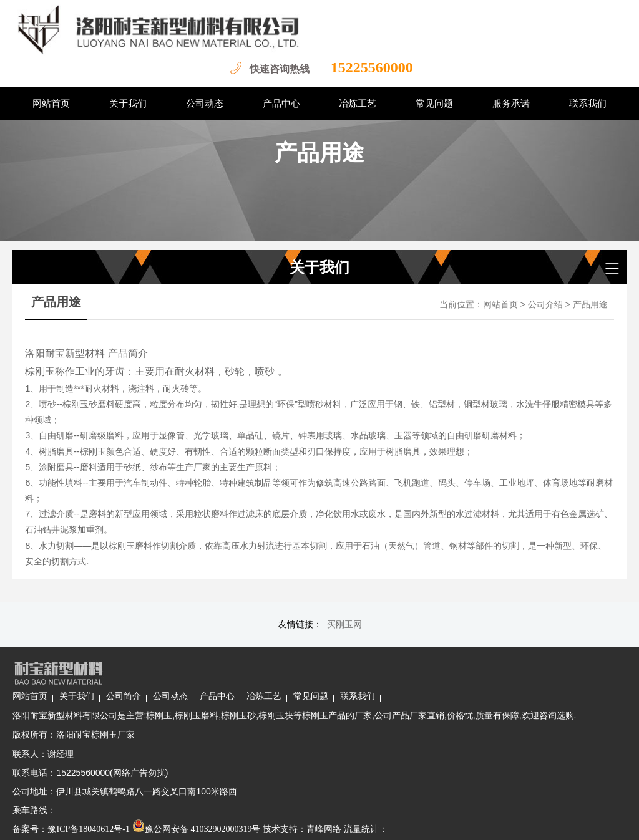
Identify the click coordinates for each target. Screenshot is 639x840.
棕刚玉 (263, 689)
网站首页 (500, 305)
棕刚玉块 (380, 689)
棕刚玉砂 (343, 689)
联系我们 (462, 669)
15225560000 (364, 67)
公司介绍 (545, 305)
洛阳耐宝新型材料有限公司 (170, 689)
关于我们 (181, 669)
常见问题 (415, 669)
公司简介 (228, 669)
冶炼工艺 (368, 669)
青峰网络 (429, 821)
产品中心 (321, 669)
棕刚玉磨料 (301, 689)
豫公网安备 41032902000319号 (301, 821)
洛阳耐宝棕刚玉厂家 (200, 727)
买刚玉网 (344, 625)
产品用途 (590, 305)
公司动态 (275, 669)
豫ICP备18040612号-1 (193, 821)
